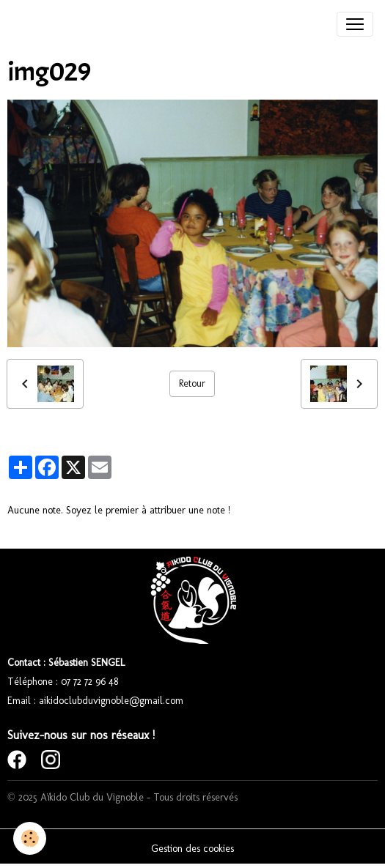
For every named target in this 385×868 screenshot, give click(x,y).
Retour (192, 383)
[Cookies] (30, 838)
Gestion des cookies (192, 849)
